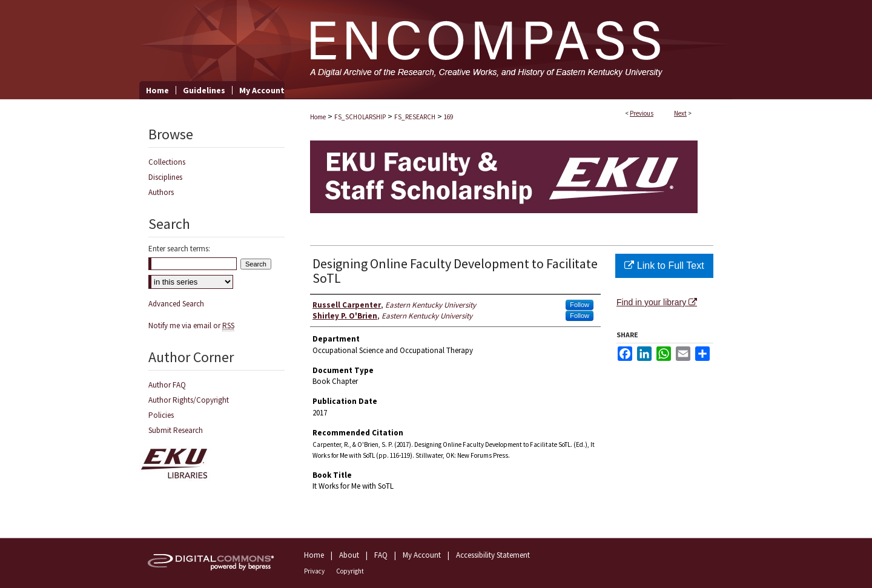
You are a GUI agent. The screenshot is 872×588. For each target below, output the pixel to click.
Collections (167, 162)
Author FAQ (167, 385)
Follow (580, 305)
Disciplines (165, 177)
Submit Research (176, 430)
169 (448, 117)
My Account (422, 555)
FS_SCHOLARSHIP (360, 117)
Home (318, 117)
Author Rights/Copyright (189, 400)
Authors (161, 192)
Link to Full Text (664, 266)
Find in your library (657, 302)
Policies (161, 415)
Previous (642, 113)
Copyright (350, 571)
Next (680, 113)
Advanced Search (176, 304)
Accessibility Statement (493, 555)
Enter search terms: (179, 249)
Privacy (314, 571)
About (349, 555)
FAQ (381, 555)
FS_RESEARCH (415, 117)
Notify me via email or (191, 325)
